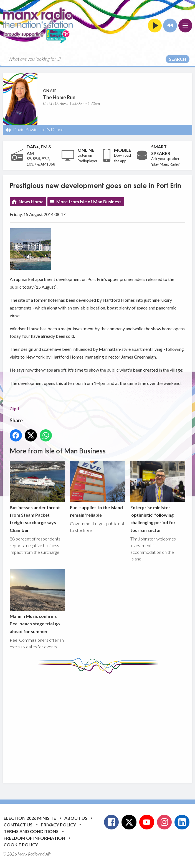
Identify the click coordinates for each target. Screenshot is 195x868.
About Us (76, 818)
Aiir (48, 854)
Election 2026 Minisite (30, 818)
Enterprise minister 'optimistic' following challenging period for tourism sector (158, 497)
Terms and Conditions (31, 831)
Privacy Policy (58, 825)
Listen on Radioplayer (88, 158)
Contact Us (18, 825)
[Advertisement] (102, 724)
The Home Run (59, 97)
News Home (31, 201)
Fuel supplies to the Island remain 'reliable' (97, 489)
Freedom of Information (34, 838)
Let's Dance (52, 129)
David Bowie (25, 129)
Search (178, 59)
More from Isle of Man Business (89, 201)
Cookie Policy (21, 845)
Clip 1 (15, 409)
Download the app (122, 158)
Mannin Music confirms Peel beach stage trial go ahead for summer (37, 602)
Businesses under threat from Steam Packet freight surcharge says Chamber (37, 497)
